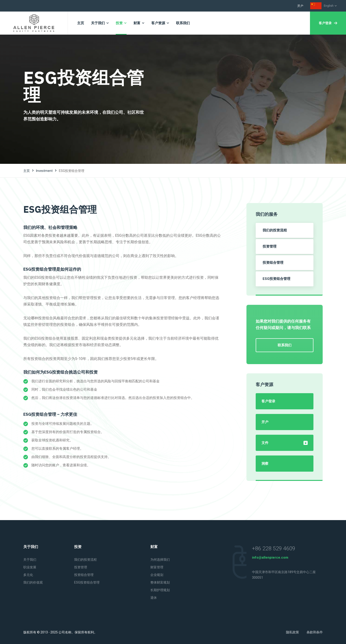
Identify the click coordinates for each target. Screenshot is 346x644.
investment (44, 171)
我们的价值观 (33, 582)
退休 (154, 598)
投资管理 (270, 246)
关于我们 (30, 560)
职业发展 (30, 567)
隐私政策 (292, 632)
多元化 (28, 575)
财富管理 (157, 567)
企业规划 (157, 575)
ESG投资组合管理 (276, 279)
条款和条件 (315, 632)
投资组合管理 (273, 263)
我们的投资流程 (275, 230)
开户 (300, 6)
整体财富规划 (160, 582)
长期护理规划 (160, 590)
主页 (27, 171)
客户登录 (328, 23)
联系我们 (285, 345)
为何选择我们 (160, 560)
